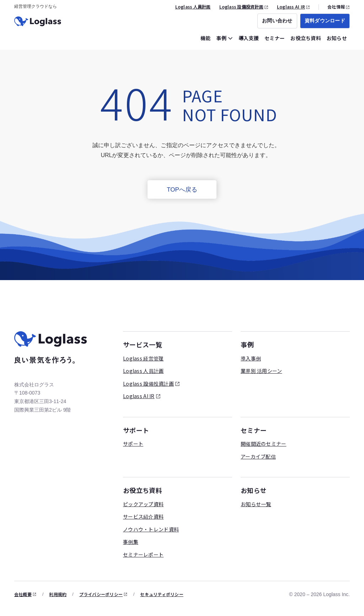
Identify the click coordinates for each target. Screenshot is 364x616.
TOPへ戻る (182, 190)
